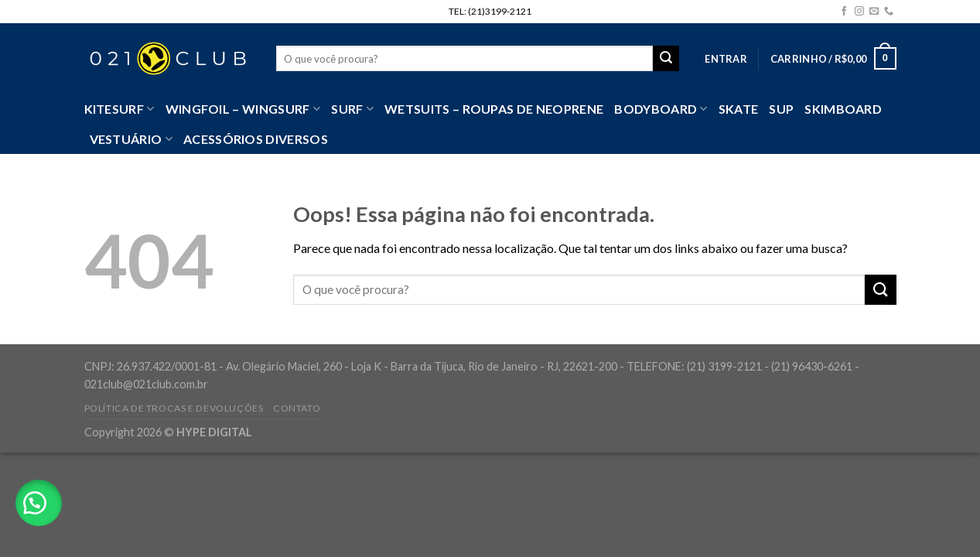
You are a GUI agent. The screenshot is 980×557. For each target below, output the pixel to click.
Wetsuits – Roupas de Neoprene (494, 109)
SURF (352, 109)
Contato (297, 408)
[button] (39, 503)
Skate (739, 109)
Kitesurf (120, 109)
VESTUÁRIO (131, 139)
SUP (781, 109)
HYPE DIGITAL (214, 432)
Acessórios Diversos (256, 139)
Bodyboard (661, 109)
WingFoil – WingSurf (243, 109)
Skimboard (843, 109)
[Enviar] (880, 290)
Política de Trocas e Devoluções (174, 408)
